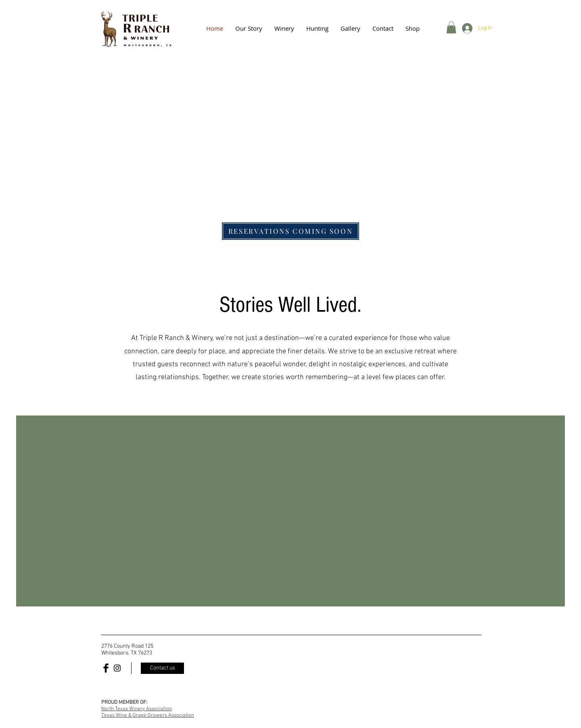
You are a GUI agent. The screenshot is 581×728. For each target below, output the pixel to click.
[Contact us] (162, 668)
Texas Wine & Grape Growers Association (148, 715)
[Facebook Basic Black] (106, 668)
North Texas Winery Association (137, 709)
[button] (350, 28)
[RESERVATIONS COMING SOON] (290, 231)
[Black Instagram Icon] (117, 668)
